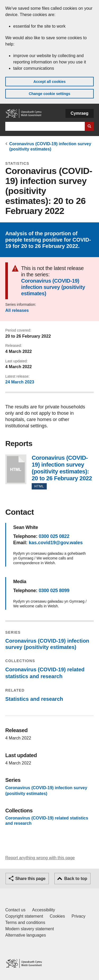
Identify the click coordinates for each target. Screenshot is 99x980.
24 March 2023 (20, 382)
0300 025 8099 (54, 591)
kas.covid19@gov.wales (56, 543)
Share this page (30, 879)
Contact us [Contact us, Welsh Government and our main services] (15, 910)
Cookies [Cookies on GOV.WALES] (57, 916)
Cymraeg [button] (80, 113)
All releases (17, 310)
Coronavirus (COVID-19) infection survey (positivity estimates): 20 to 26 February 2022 (16, 469)
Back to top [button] (76, 879)
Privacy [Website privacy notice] (78, 916)
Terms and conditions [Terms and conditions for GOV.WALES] (25, 922)
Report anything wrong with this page (40, 858)
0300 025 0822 (54, 536)
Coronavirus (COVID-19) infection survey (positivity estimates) (53, 287)
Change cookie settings (49, 94)
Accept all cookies (49, 82)
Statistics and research (34, 699)
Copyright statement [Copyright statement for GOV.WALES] (24, 916)
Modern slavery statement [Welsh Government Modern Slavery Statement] (30, 929)
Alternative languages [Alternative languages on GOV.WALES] (26, 935)
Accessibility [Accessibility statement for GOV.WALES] (43, 910)
